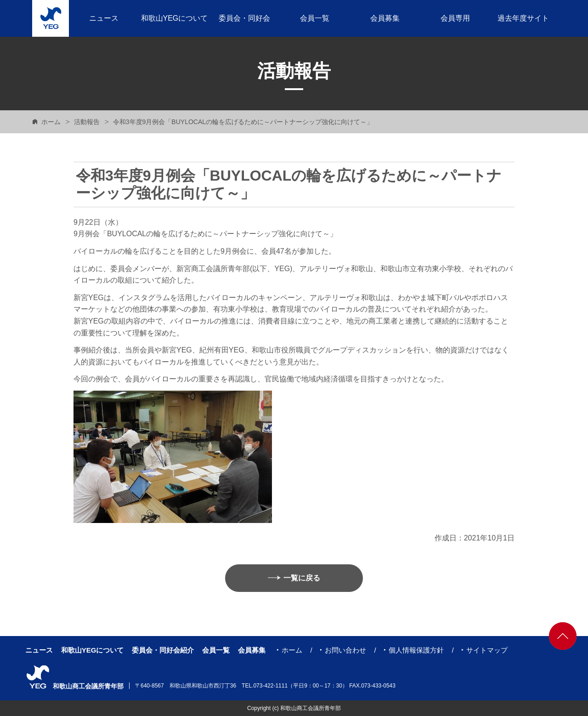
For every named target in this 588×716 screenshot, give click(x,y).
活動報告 (87, 122)
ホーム (51, 122)
